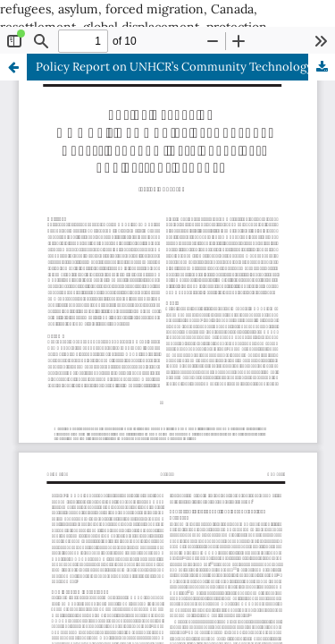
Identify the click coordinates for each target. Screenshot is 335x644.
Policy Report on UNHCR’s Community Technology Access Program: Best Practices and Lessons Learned (185, 67)
